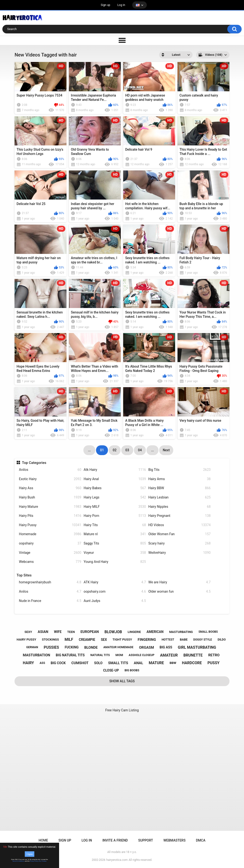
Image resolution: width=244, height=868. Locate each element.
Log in (121, 5)
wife (58, 632)
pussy (213, 663)
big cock (58, 663)
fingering (147, 640)
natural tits (100, 655)
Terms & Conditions (18, 861)
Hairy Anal (115, 479)
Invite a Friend (115, 840)
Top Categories (34, 463)
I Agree (30, 854)
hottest (168, 640)
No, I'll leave (43, 861)
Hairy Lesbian (179, 497)
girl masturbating (197, 647)
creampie (87, 640)
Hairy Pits (50, 516)
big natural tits (70, 655)
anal (139, 663)
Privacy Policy (34, 861)
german (32, 647)
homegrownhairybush (50, 582)
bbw (173, 663)
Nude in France (50, 601)
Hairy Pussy (50, 525)
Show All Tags (122, 681)
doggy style (203, 640)
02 (115, 450)
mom (119, 655)
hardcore (192, 663)
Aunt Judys (115, 601)
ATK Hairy (115, 582)
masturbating (181, 632)
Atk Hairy (115, 470)
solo (98, 663)
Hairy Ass (50, 488)
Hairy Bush (50, 497)
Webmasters (175, 840)
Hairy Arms (179, 479)
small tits (118, 663)
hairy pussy (26, 639)
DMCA (201, 840)
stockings (50, 639)
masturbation (37, 655)
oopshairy (50, 543)
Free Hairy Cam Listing (122, 710)
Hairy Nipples (179, 507)
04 (140, 450)
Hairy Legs (115, 497)
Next (166, 450)
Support (146, 840)
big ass (166, 647)
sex (104, 640)
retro (214, 655)
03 (127, 450)
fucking (72, 647)
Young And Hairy (115, 562)
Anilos (50, 470)
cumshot (80, 663)
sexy (28, 632)
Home (43, 840)
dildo (222, 640)
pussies (51, 647)
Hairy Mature (50, 507)
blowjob (113, 632)
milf (69, 639)
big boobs (132, 670)
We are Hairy (179, 582)
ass (42, 663)
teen (71, 632)
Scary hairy (179, 543)
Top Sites (24, 575)
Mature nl (115, 534)
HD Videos (179, 525)
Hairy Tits (115, 525)
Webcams (50, 562)
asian (43, 632)
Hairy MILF (115, 507)
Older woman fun (179, 592)
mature (156, 663)
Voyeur (115, 553)
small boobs (208, 632)
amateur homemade (118, 647)
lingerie (134, 632)
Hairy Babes (115, 488)
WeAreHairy (179, 553)
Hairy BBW (179, 488)
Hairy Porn (115, 516)
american (155, 632)
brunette (193, 655)
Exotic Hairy (50, 479)
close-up (111, 670)
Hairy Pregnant (179, 516)
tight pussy (122, 639)
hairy (28, 663)
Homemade (50, 534)
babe (184, 639)
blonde (91, 647)
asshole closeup (142, 655)
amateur (169, 655)
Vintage (50, 553)
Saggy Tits (115, 543)
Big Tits (179, 470)
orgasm (146, 647)
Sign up (106, 5)
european (90, 632)
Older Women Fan (179, 534)
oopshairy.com (115, 592)
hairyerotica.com (117, 860)
